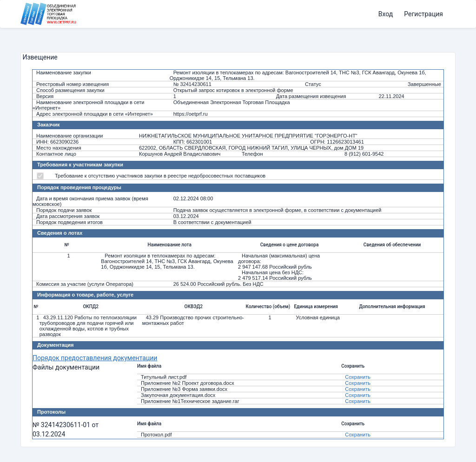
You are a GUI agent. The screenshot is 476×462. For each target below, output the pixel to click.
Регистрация (423, 14)
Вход (386, 14)
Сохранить (358, 377)
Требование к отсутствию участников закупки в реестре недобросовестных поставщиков (160, 176)
